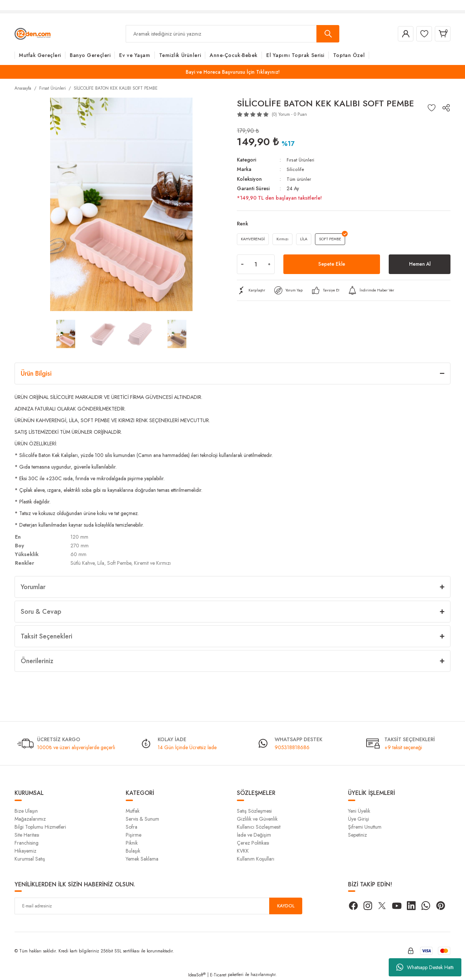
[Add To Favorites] (432, 108)
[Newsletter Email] (158, 906)
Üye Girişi (359, 819)
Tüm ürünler (300, 179)
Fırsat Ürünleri (301, 160)
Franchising (27, 843)
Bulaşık (133, 851)
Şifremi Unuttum (365, 827)
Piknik (132, 843)
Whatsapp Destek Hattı (425, 967)
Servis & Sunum (142, 819)
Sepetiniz (357, 835)
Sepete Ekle (332, 267)
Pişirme (134, 835)
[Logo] (33, 33)
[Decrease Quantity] (242, 267)
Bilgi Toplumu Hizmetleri (40, 827)
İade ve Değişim (254, 835)
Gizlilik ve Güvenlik (257, 819)
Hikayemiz (25, 851)
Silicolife (296, 169)
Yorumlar (33, 587)
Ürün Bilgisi (36, 373)
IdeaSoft (197, 975)
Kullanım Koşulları (256, 859)
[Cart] (441, 34)
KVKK (243, 851)
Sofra (132, 827)
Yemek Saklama (142, 859)
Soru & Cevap (41, 612)
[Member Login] (397, 34)
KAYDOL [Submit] (286, 906)
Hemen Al (420, 267)
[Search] (232, 34)
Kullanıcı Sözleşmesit (259, 827)
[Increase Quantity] (269, 267)
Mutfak (133, 811)
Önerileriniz (37, 661)
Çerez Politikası (253, 843)
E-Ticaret (218, 975)
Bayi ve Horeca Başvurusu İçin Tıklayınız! (233, 72)
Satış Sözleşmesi (254, 811)
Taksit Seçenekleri (46, 636)
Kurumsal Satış (30, 859)
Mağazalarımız (30, 819)
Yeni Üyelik (359, 811)
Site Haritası (27, 835)
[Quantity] (256, 267)
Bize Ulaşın (26, 811)
